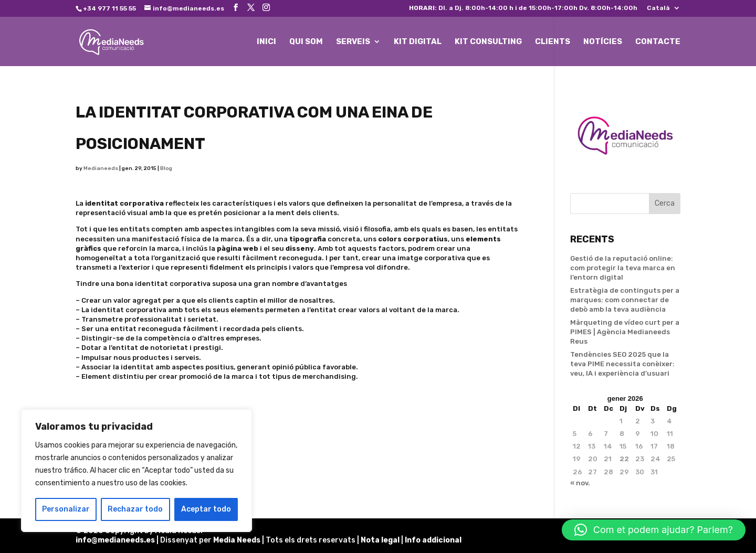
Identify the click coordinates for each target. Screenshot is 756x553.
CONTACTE (658, 42)
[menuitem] (664, 10)
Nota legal (381, 540)
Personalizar (66, 509)
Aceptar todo (206, 509)
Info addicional (433, 540)
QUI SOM (306, 42)
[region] (136, 471)
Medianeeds (101, 168)
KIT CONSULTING (488, 42)
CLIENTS (553, 42)
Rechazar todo (135, 509)
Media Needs (237, 540)
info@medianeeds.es (115, 540)
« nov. (580, 483)
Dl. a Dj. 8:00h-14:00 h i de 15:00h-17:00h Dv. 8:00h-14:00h (523, 8)
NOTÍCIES (603, 42)
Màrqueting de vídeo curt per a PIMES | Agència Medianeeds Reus (625, 332)
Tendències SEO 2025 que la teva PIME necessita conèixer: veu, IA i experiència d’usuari (622, 364)
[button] (654, 530)
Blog (166, 168)
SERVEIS (353, 42)
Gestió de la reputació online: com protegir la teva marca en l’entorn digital (623, 268)
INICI (266, 42)
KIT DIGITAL (418, 42)
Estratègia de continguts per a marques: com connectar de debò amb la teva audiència (625, 300)
